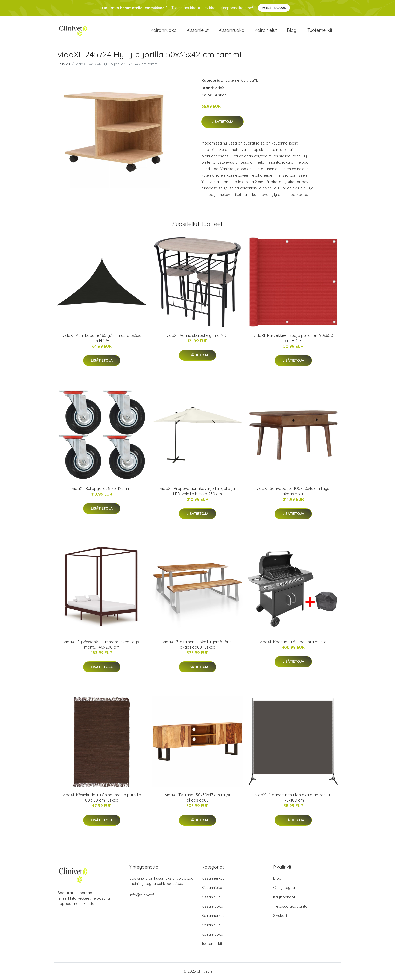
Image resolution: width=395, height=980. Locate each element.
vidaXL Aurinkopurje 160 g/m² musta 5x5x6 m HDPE (102, 338)
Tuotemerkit (320, 30)
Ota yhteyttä (284, 888)
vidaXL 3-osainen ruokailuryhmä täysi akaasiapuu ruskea (198, 644)
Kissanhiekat (212, 888)
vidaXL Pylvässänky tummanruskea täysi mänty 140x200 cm (102, 644)
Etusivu (64, 64)
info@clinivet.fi (142, 895)
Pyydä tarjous (274, 8)
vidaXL (252, 80)
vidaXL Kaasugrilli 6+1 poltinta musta (293, 642)
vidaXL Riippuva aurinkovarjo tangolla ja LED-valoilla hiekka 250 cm (197, 491)
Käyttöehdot (284, 897)
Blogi (292, 30)
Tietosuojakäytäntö (290, 906)
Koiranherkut (213, 916)
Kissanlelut (198, 30)
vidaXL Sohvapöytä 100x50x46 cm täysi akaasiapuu (293, 491)
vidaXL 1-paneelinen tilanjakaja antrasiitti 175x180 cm (293, 798)
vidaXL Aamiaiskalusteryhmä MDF (197, 335)
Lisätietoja (222, 122)
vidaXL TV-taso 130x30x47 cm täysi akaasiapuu (197, 798)
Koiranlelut (266, 30)
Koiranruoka (163, 30)
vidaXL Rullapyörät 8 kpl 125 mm (102, 488)
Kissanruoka (232, 30)
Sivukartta (282, 916)
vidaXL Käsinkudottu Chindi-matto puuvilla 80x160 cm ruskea (102, 798)
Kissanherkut (213, 878)
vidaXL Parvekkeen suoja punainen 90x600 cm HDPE (293, 338)
